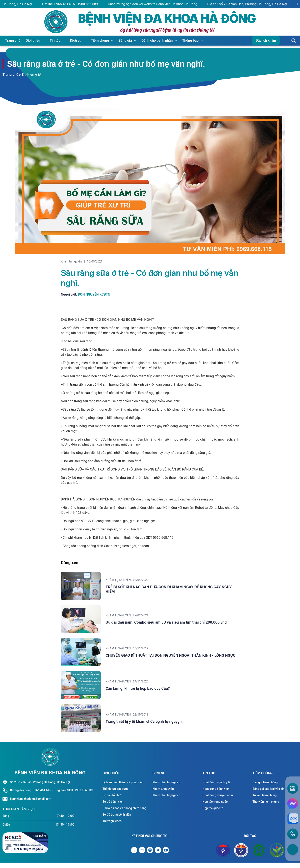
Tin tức (52, 40)
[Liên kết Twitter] (158, 856)
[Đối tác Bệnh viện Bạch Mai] (259, 856)
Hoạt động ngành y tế (216, 788)
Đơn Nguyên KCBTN (94, 294)
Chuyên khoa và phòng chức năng (124, 813)
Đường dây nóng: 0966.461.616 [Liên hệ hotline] (31, 796)
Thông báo (180, 40)
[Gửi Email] (142, 856)
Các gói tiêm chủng (265, 788)
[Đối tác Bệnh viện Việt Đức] (277, 856)
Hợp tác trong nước (215, 807)
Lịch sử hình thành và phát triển (123, 788)
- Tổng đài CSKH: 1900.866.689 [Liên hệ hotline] (72, 796)
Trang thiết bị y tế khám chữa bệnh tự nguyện (150, 726)
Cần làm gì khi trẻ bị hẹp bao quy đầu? (144, 692)
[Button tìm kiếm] (294, 41)
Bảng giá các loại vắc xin (268, 794)
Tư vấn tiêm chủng (265, 800)
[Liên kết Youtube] (166, 856)
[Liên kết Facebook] (134, 856)
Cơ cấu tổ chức (112, 800)
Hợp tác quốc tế (213, 813)
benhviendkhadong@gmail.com (31, 804)
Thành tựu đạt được (115, 794)
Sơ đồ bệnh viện (113, 807)
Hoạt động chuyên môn (218, 800)
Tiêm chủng (94, 40)
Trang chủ (12, 40)
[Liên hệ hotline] (6, 804)
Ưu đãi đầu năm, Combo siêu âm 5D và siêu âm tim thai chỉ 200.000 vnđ (172, 624)
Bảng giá (118, 40)
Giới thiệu (31, 40)
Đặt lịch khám (266, 40)
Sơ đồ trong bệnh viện (117, 820)
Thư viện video (112, 826)
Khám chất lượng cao (166, 788)
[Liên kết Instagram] (150, 856)
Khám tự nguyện (71, 261)
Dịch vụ (71, 40)
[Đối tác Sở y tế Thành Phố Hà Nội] (241, 856)
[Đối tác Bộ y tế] (223, 856)
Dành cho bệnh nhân (148, 40)
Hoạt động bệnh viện (216, 794)
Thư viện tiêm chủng (266, 807)
